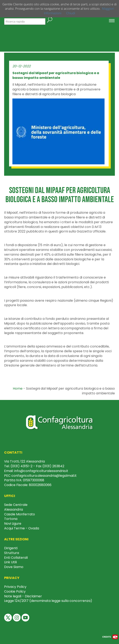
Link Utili (10, 562)
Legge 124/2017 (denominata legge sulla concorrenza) (48, 601)
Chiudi (71, 13)
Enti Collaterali (16, 558)
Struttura (12, 553)
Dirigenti (11, 548)
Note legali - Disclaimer (23, 596)
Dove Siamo (14, 567)
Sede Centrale (16, 505)
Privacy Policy (15, 587)
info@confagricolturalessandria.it (41, 471)
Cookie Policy (15, 591)
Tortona (11, 519)
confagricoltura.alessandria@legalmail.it (44, 476)
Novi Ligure (13, 524)
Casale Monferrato (20, 514)
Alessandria (14, 509)
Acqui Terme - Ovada (22, 528)
